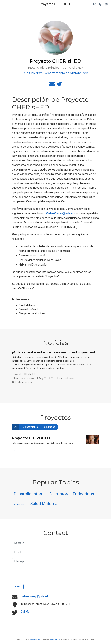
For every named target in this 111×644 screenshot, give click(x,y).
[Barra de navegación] (4, 4)
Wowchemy (35, 640)
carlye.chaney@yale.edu (35, 596)
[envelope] (52, 85)
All (16, 427)
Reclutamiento (23, 382)
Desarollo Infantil (30, 494)
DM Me (25, 612)
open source (55, 640)
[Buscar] (95, 4)
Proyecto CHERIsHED (55, 4)
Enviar (18, 587)
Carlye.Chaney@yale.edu (61, 213)
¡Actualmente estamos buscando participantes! (53, 352)
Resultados (49, 427)
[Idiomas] (106, 4)
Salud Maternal (44, 504)
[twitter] (59, 85)
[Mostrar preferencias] (100, 4)
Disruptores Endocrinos (72, 494)
